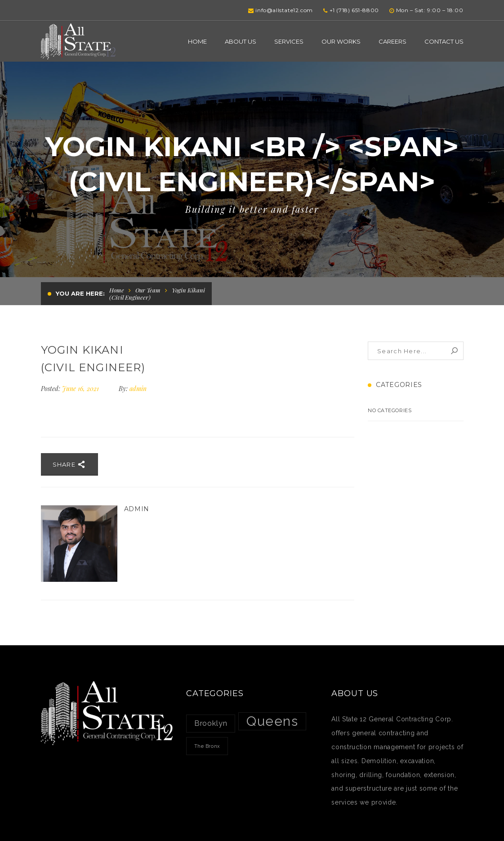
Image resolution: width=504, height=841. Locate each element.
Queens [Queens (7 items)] (272, 721)
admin (138, 389)
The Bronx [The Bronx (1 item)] (207, 746)
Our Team (148, 290)
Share (69, 464)
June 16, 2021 (81, 389)
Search (454, 351)
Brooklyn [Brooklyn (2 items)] (211, 723)
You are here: (80, 293)
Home (117, 290)
